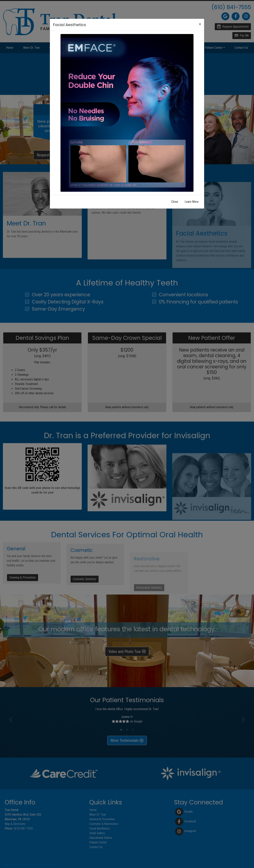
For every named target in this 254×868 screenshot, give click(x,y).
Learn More (192, 202)
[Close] (200, 24)
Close (175, 202)
